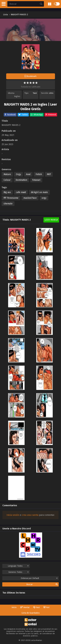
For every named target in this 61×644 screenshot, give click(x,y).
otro (51, 93)
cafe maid (21, 192)
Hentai (25, 607)
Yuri (46, 607)
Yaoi (35, 93)
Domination (21, 180)
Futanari (36, 180)
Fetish (39, 174)
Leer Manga (51, 220)
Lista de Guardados (31, 613)
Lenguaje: (18, 566)
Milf (49, 174)
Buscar (42, 584)
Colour (7, 180)
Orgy (18, 174)
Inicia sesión (13, 515)
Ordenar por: (39, 578)
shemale (8, 204)
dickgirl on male (39, 192)
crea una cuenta (30, 515)
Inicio (14, 607)
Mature (7, 174)
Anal (28, 174)
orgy (44, 198)
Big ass (7, 192)
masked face (30, 198)
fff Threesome (11, 198)
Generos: (19, 572)
